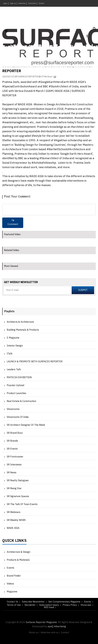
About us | (34, 633)
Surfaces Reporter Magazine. (42, 622)
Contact (41, 3)
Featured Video (12, 234)
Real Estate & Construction (21, 401)
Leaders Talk (14, 370)
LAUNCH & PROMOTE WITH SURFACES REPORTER (35, 362)
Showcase (86, 605)
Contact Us (12, 602)
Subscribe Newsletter (33, 602)
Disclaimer (30, 605)
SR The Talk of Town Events (22, 504)
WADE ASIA (13, 528)
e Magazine (13, 338)
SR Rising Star (14, 488)
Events (10, 568)
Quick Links (14, 541)
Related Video (12, 250)
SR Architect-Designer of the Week (26, 425)
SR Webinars (14, 512)
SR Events (12, 449)
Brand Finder (14, 576)
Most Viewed (11, 266)
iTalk (10, 354)
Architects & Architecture (20, 322)
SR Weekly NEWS (16, 520)
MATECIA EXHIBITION (19, 377)
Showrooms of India (18, 417)
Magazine (12, 592)
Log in (5, 3)
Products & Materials (18, 560)
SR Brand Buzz (15, 433)
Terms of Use (14, 605)
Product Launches (16, 393)
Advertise (22, 3)
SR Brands (12, 441)
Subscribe (32, 3)
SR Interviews (14, 465)
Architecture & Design (19, 552)
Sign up (13, 3)
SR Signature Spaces (18, 496)
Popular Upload (15, 385)
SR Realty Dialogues (18, 481)
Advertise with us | (50, 633)
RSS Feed (49, 607)
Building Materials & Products (23, 330)
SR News (12, 473)
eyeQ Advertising (57, 627)
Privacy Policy (70, 605)
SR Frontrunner (15, 457)
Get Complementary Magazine (64, 602)
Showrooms (13, 409)
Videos (10, 584)
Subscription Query (49, 605)
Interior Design (15, 346)
